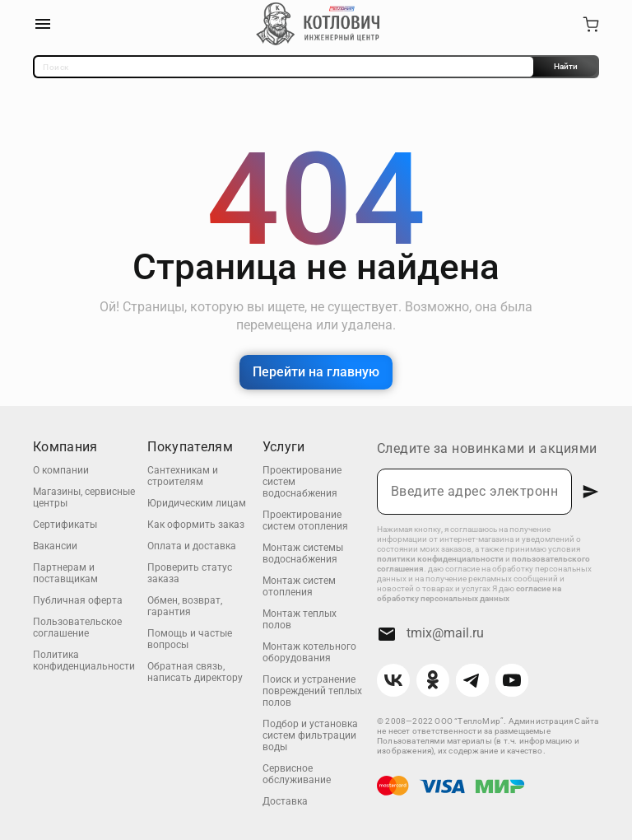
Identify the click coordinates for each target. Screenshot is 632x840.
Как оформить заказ (196, 525)
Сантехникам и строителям (183, 476)
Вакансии (55, 546)
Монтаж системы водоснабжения (303, 553)
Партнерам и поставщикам (65, 573)
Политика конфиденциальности (84, 660)
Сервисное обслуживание (297, 774)
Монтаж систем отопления (299, 586)
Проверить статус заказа (190, 573)
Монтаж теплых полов (300, 619)
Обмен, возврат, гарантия (185, 606)
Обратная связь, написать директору (195, 672)
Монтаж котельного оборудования (309, 652)
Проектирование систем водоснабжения (302, 482)
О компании (61, 470)
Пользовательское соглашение (77, 628)
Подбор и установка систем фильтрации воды (310, 735)
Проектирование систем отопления (305, 520)
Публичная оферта (78, 600)
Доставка (285, 801)
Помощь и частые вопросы (190, 639)
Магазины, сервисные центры (84, 497)
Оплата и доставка (192, 546)
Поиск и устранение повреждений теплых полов (312, 691)
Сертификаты (65, 525)
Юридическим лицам (197, 503)
